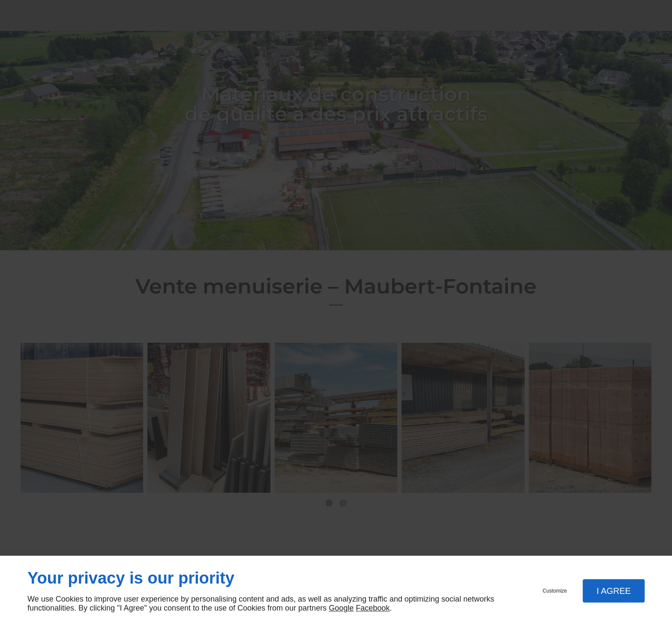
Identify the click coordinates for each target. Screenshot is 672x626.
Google (341, 608)
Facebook (373, 608)
